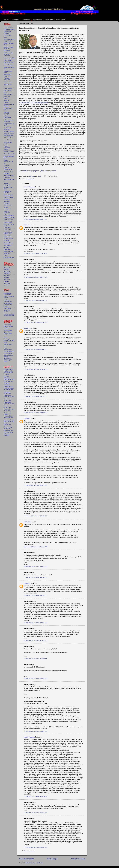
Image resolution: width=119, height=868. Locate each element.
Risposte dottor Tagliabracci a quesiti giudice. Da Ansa (9, 372)
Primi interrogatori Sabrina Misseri (9, 350)
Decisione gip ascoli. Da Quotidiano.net (8, 428)
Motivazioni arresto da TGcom (7, 310)
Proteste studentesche (8, 204)
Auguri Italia (8, 60)
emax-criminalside (38, 20)
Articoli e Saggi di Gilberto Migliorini (8, 49)
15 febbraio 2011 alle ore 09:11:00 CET (36, 322)
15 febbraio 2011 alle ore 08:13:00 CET (36, 277)
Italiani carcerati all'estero (9, 121)
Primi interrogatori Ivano (8, 344)
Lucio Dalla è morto (8, 143)
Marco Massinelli (9, 154)
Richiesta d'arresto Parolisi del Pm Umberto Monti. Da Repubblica (9, 387)
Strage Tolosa (8, 238)
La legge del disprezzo (8, 128)
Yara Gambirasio (9, 258)
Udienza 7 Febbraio (7, 276)
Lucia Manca (8, 140)
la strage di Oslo (9, 131)
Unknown (27, 225)
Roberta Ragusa (9, 215)
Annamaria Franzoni (7, 32)
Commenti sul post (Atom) (34, 863)
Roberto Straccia (9, 217)
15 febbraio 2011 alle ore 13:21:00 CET (36, 567)
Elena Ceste (7, 90)
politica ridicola (8, 197)
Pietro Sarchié (8, 195)
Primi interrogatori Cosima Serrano (9, 339)
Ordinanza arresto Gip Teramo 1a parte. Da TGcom (9, 408)
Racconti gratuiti (49, 20)
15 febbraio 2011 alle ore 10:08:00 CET (36, 369)
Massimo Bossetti (7, 166)
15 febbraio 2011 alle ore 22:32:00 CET (36, 847)
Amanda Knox (8, 27)
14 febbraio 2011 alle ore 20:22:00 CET (36, 254)
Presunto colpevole (7, 200)
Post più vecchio (78, 859)
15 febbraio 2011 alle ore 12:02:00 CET (36, 516)
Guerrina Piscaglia (7, 113)
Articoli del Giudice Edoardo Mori (9, 43)
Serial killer (7, 230)
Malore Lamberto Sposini (7, 148)
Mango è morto (9, 152)
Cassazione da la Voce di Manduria (9, 315)
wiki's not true (15, 20)
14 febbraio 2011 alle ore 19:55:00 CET (36, 219)
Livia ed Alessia (8, 138)
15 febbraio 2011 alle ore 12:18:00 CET (36, 547)
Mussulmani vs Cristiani (8, 173)
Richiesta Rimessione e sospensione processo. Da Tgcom (8, 303)
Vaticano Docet (8, 243)
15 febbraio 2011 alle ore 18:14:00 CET (36, 679)
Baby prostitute (9, 63)
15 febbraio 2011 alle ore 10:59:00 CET (36, 413)
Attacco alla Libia (9, 58)
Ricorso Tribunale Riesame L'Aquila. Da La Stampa (9, 379)
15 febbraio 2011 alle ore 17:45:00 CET (35, 659)
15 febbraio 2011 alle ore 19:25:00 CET (36, 813)
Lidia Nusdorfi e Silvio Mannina (9, 135)
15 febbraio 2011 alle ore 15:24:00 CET (36, 595)
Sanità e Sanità (8, 220)
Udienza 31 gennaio (7, 280)
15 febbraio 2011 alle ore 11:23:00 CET (36, 485)
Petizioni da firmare (7, 192)
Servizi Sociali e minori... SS (8, 233)
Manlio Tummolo (29, 187)
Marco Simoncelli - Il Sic (8, 162)
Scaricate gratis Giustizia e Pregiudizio (9, 226)
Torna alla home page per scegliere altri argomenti (37, 171)
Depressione (8, 88)
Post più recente (27, 859)
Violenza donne (8, 251)
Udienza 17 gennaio (7, 284)
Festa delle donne (7, 97)
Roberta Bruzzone (7, 212)
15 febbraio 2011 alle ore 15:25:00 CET (36, 623)
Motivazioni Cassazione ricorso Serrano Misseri (9, 295)
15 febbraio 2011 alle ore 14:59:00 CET (36, 577)
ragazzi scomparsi (7, 208)
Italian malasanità (7, 117)
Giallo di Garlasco (6, 101)
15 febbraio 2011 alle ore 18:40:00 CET (36, 797)
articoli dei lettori (9, 39)
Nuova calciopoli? (7, 184)
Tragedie (7, 241)
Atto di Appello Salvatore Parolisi (8, 434)
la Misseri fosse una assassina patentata (34, 103)
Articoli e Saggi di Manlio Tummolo (8, 54)
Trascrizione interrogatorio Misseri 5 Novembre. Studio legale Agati (8, 357)
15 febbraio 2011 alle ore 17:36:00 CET (36, 641)
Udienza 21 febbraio (7, 269)
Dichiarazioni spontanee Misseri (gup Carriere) (8, 333)
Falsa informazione (8, 94)
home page (6, 20)
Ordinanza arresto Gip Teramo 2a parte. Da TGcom (9, 401)
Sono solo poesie (60, 20)
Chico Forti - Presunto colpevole (8, 78)
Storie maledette (26, 20)
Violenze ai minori (7, 254)
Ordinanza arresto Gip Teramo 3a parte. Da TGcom (9, 394)
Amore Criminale (9, 29)
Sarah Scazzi (30, 179)
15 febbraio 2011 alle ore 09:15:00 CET (36, 349)
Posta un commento (28, 851)
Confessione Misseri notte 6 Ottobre (8, 326)
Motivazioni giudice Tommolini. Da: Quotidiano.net (9, 415)
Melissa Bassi (8, 169)
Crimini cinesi (8, 82)
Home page (52, 859)
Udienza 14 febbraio (7, 273)
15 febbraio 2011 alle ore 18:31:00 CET (36, 731)
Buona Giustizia (8, 65)
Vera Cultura (7, 245)
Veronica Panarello (7, 248)
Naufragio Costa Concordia (9, 176)
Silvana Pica (7, 236)
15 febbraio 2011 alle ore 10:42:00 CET (36, 396)
